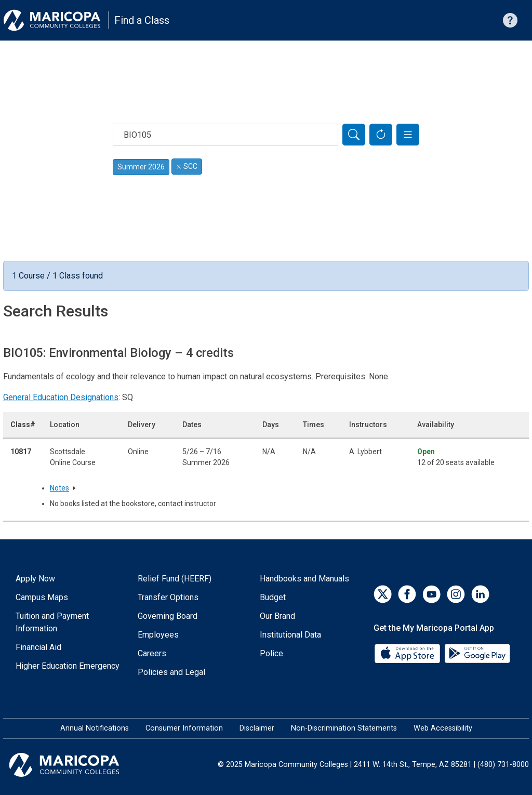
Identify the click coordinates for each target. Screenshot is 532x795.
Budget (273, 597)
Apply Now (35, 579)
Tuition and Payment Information (52, 622)
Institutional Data (290, 635)
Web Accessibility (443, 728)
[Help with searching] (510, 20)
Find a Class (142, 20)
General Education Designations (61, 397)
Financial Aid (38, 647)
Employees (158, 635)
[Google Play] (477, 653)
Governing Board (168, 616)
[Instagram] (456, 594)
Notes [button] (59, 488)
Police (271, 653)
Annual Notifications (95, 728)
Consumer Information (184, 728)
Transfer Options (168, 597)
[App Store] (408, 653)
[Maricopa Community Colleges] (77, 765)
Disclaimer (257, 728)
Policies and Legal (171, 672)
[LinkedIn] (480, 594)
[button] (408, 135)
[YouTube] (431, 594)
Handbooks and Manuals (304, 579)
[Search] (354, 135)
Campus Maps (42, 597)
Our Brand (277, 616)
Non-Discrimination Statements (344, 728)
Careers (152, 653)
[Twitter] (383, 594)
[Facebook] (407, 594)
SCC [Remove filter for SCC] (187, 166)
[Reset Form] (381, 135)
